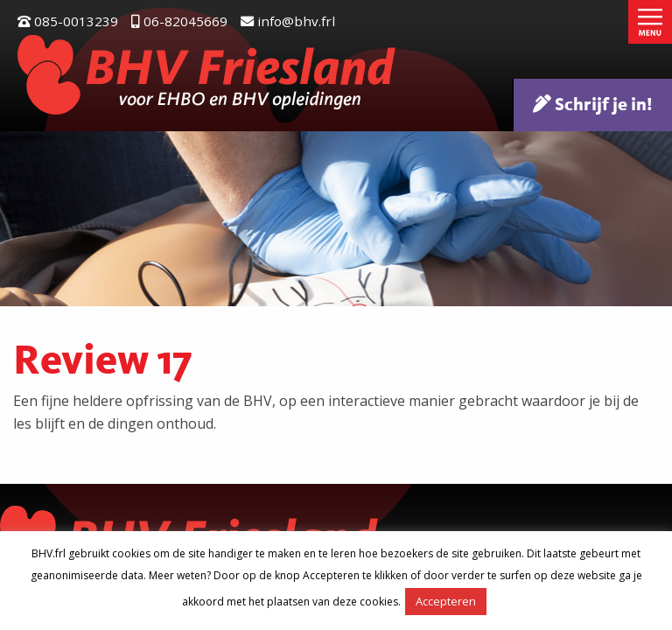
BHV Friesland (207, 75)
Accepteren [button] (446, 601)
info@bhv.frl (288, 21)
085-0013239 (68, 21)
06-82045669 (179, 21)
